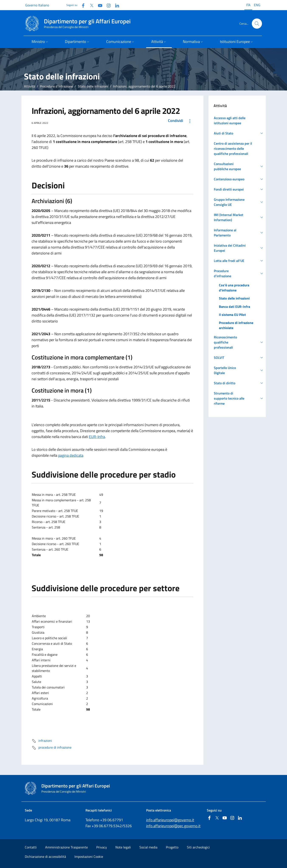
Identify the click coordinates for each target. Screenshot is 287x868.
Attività (29, 86)
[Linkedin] (115, 5)
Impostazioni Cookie (89, 857)
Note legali (123, 847)
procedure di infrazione (52, 748)
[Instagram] (107, 5)
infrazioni (42, 741)
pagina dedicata (71, 455)
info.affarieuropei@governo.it (170, 820)
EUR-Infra (97, 437)
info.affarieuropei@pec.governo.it (173, 826)
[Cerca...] (257, 24)
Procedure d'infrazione (56, 86)
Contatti (31, 847)
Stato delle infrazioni (93, 86)
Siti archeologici (198, 847)
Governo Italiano (37, 5)
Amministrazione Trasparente (66, 847)
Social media (148, 847)
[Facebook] (81, 5)
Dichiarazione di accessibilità (45, 857)
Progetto (172, 847)
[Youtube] (98, 5)
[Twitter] (90, 5)
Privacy (102, 847)
